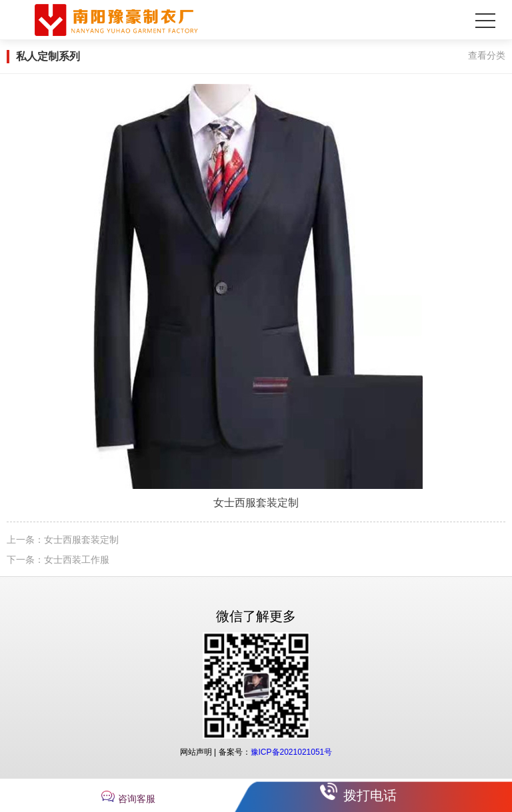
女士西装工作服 (77, 560)
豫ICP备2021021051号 (292, 752)
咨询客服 (137, 799)
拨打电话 (370, 795)
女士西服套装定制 (81, 540)
